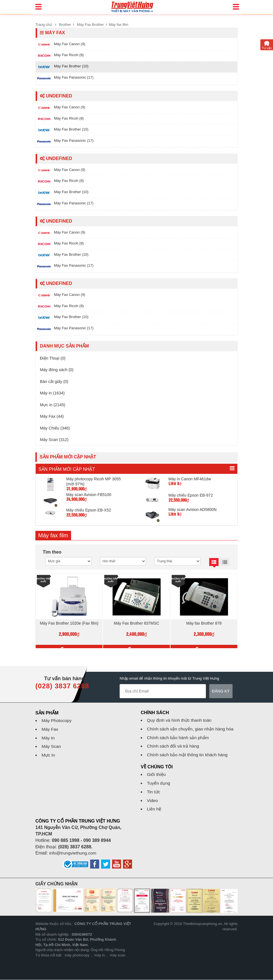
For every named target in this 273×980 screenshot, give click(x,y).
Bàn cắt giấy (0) (56, 382)
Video (153, 801)
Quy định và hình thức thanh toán (180, 721)
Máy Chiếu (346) (56, 430)
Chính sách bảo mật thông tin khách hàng (188, 755)
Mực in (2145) (54, 406)
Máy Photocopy (57, 721)
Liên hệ (154, 809)
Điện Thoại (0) (54, 358)
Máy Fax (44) (53, 418)
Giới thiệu (157, 775)
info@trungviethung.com (74, 854)
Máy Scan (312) (56, 443)
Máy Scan (52, 747)
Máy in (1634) (54, 394)
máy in (100, 956)
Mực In (49, 756)
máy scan (118, 956)
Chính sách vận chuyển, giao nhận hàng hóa (192, 729)
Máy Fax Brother (90, 25)
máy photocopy (77, 956)
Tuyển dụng (159, 784)
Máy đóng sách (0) (59, 370)
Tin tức (154, 792)
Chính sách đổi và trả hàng (174, 747)
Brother (65, 25)
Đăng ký (221, 692)
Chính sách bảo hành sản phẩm (179, 738)
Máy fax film (118, 25)
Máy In (48, 738)
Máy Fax (50, 730)
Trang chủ (44, 25)
